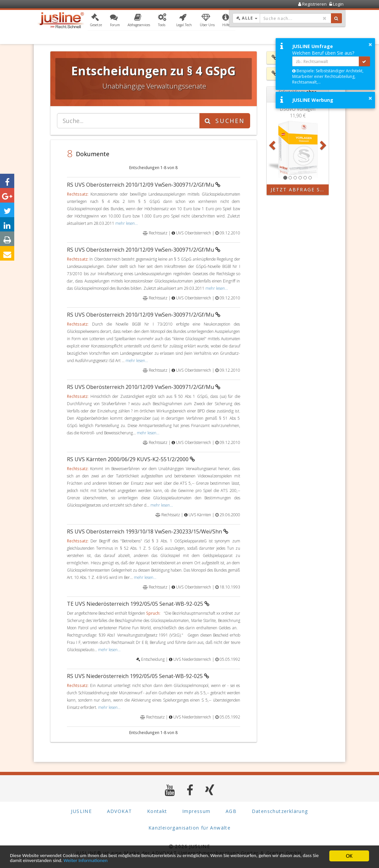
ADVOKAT (120, 811)
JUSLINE (81, 811)
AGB (231, 811)
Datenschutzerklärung (280, 811)
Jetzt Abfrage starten (300, 189)
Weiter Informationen (140, 861)
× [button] (370, 44)
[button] (96, 21)
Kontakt (157, 811)
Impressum (196, 811)
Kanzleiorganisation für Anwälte (189, 828)
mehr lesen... (127, 223)
